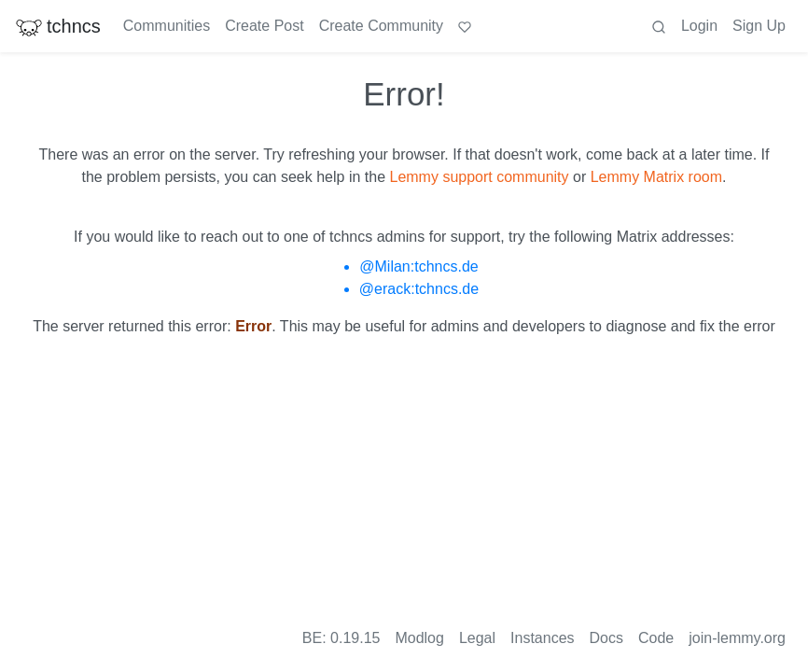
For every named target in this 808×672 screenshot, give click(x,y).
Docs (606, 638)
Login (699, 26)
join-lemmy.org (737, 638)
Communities (167, 26)
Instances (542, 638)
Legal (477, 638)
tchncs (58, 26)
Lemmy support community (479, 177)
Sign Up (759, 26)
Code (656, 638)
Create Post (264, 26)
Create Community (381, 26)
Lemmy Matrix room (656, 177)
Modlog (419, 638)
